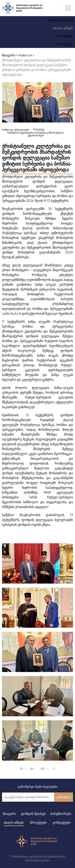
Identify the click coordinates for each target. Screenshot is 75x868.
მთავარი (9, 814)
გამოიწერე (64, 797)
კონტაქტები (61, 823)
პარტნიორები (61, 814)
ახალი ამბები (14, 823)
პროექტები (38, 823)
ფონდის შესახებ (33, 814)
